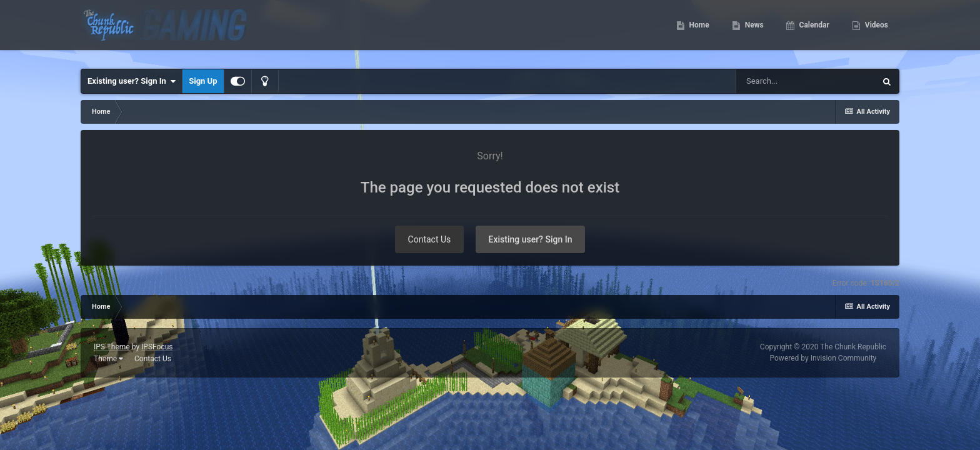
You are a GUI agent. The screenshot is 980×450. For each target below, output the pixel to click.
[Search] (806, 81)
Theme (108, 359)
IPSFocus (157, 347)
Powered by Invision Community (823, 358)
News (753, 31)
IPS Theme (112, 347)
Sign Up (203, 81)
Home (698, 31)
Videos (876, 31)
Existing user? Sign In (132, 81)
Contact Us (430, 239)
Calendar (813, 31)
